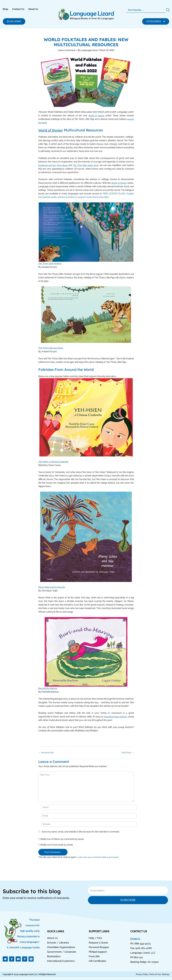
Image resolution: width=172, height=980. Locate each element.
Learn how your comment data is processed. (100, 859)
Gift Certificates (97, 961)
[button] (156, 21)
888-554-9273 (143, 944)
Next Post (127, 753)
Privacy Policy (142, 974)
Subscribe (128, 900)
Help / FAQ (95, 938)
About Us (33, 9)
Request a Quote (98, 943)
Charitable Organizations (61, 947)
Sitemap (166, 974)
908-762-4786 (144, 948)
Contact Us (18, 9)
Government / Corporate (62, 952)
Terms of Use (155, 974)
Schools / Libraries (58, 943)
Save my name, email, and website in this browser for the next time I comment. (81, 833)
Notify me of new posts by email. (57, 846)
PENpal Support (98, 952)
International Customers (61, 961)
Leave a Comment (67, 50)
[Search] (146, 10)
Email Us (135, 939)
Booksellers (54, 957)
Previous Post (47, 753)
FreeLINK (94, 957)
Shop (5, 9)
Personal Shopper (99, 947)
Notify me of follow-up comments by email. (62, 840)
